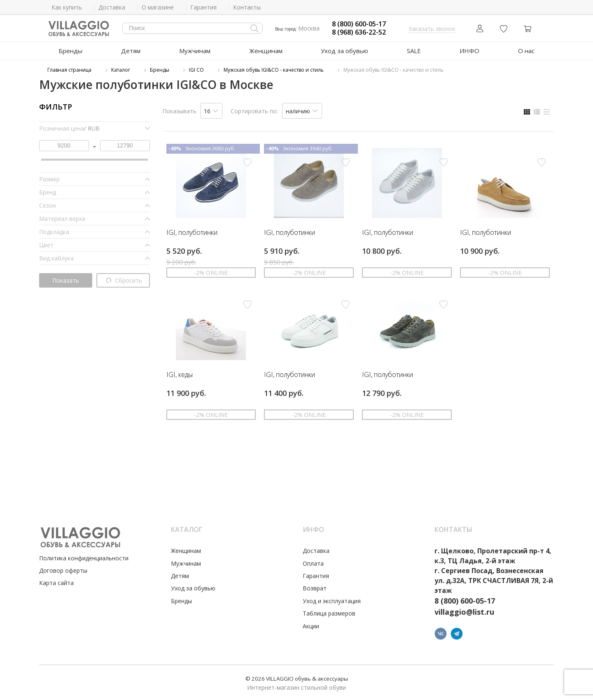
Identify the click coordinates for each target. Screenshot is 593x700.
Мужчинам (195, 51)
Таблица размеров (329, 613)
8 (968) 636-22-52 (359, 32)
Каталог (121, 70)
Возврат (315, 588)
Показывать (179, 111)
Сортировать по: (254, 111)
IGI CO (196, 70)
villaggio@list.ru (464, 612)
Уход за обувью (344, 51)
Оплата (313, 563)
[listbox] (212, 111)
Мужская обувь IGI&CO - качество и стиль (274, 70)
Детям (131, 51)
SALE (414, 51)
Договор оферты (63, 570)
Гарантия (316, 576)
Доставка (316, 551)
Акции (311, 626)
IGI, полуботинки (192, 233)
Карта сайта (56, 583)
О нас (526, 51)
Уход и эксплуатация (332, 601)
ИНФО (469, 51)
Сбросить (124, 280)
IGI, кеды (180, 375)
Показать (66, 280)
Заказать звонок (432, 29)
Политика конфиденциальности (84, 558)
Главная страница (69, 70)
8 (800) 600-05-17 (359, 24)
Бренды (70, 51)
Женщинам (266, 51)
